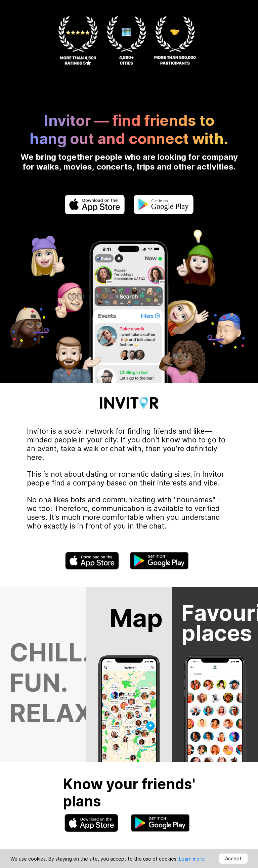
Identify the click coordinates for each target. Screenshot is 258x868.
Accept (233, 858)
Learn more (192, 859)
